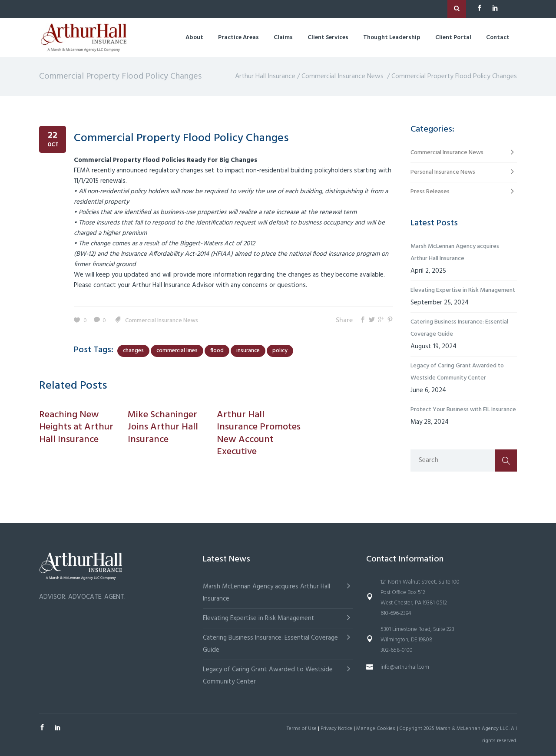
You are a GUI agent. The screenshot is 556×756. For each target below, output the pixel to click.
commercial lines (177, 351)
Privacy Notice (336, 729)
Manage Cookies (376, 729)
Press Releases (430, 192)
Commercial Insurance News (343, 76)
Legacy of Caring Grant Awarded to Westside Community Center (457, 372)
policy (280, 351)
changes (133, 351)
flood (217, 351)
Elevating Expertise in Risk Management (463, 290)
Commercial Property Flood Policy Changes (181, 138)
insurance (248, 351)
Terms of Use (302, 729)
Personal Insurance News (443, 172)
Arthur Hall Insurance (265, 76)
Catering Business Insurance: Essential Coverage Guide (459, 328)
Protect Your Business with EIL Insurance (463, 410)
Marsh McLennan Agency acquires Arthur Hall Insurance (455, 253)
